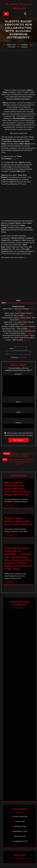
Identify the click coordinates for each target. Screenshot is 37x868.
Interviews (18, 826)
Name (18, 402)
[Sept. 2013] (29, 315)
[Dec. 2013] (28, 324)
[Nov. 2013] (23, 320)
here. (25, 257)
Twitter (24, 303)
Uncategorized (18, 841)
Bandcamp (32, 303)
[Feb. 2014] (27, 340)
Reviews (17, 836)
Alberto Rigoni (20, 348)
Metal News (22, 357)
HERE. (28, 171)
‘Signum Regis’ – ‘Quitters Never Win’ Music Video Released (18, 521)
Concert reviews (18, 816)
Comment (19, 374)
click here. (16, 159)
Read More (10, 505)
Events (18, 821)
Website (10, 303)
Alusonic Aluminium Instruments (18, 353)
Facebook (17, 303)
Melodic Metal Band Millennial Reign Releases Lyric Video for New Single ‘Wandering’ (17, 489)
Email (19, 412)
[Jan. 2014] (32, 329)
